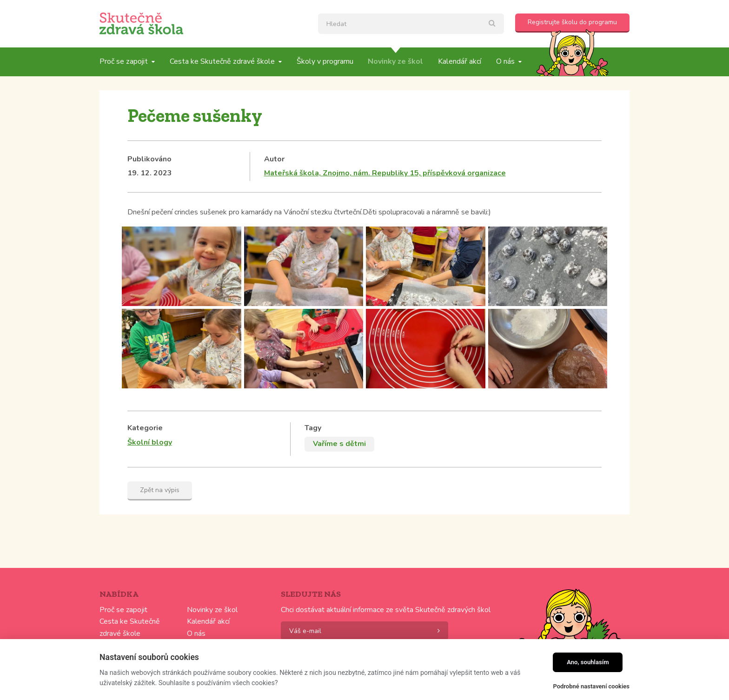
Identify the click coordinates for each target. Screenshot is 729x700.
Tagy (313, 428)
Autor (274, 159)
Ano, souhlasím (588, 662)
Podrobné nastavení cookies (591, 686)
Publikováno (149, 159)
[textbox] (411, 24)
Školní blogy (150, 442)
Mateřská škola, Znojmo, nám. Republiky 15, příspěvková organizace (385, 173)
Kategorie (145, 428)
